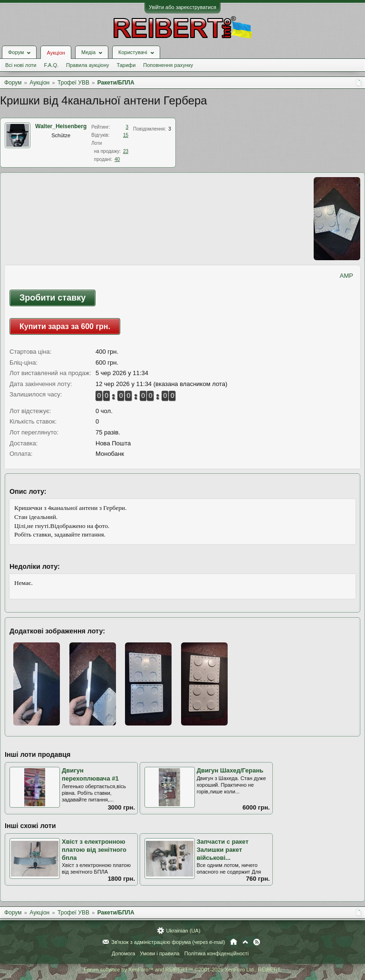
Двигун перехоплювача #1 (90, 774)
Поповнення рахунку (168, 65)
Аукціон (56, 53)
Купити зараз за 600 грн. (65, 326)
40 (117, 159)
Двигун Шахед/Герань (230, 770)
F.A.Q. (51, 65)
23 (126, 151)
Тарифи (126, 65)
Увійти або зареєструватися (182, 7)
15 (126, 135)
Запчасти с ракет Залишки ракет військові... (223, 849)
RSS (257, 942)
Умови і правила (159, 953)
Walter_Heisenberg (61, 126)
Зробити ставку (53, 298)
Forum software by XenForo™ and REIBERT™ (182, 970)
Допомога (123, 953)
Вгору (245, 942)
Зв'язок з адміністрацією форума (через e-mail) (168, 942)
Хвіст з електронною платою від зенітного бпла (94, 849)
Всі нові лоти (21, 65)
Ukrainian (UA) (183, 931)
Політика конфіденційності (216, 953)
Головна (234, 942)
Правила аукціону (87, 65)
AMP (346, 276)
